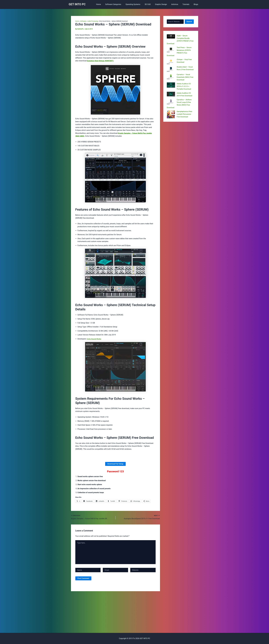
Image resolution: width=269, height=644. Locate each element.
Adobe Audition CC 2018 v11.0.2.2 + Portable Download (184, 86)
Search (189, 22)
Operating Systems (138, 4)
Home (105, 4)
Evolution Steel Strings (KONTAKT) (101, 61)
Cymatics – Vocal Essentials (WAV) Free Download (185, 77)
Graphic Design (164, 4)
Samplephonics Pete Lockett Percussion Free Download (185, 114)
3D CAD (152, 4)
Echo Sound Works (94, 339)
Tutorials (187, 4)
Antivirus (177, 4)
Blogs (196, 4)
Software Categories (119, 4)
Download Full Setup (115, 464)
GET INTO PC (77, 4)
